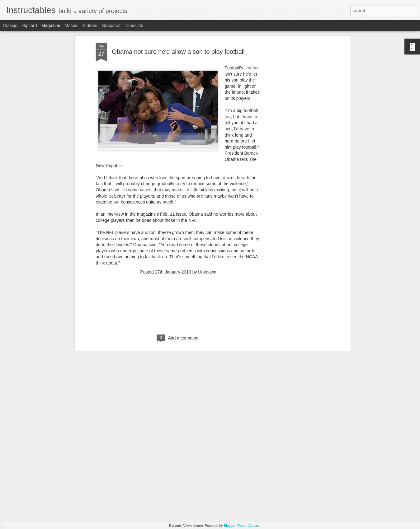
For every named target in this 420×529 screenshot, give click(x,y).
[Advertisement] (178, 230)
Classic (10, 26)
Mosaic (71, 26)
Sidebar (90, 26)
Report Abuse (248, 526)
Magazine (51, 26)
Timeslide (134, 26)
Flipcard (29, 26)
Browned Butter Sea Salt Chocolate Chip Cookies (132, 451)
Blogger (230, 526)
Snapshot (111, 26)
